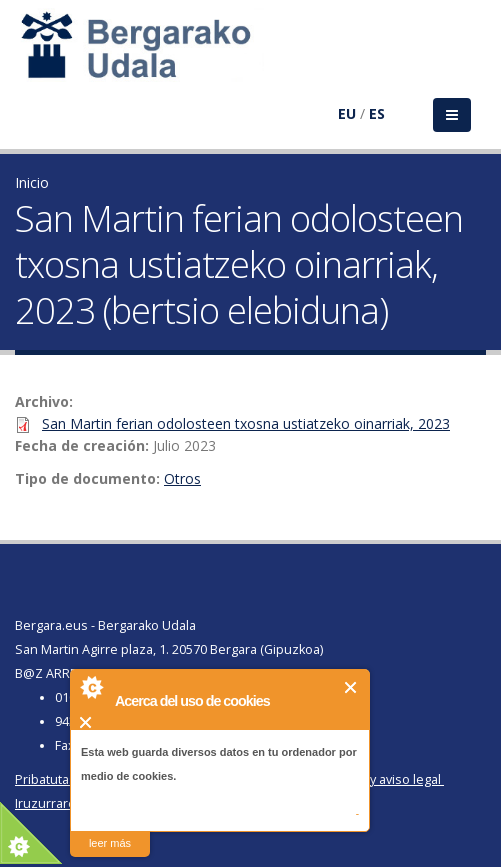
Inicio (32, 182)
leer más (110, 843)
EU (347, 113)
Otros (182, 478)
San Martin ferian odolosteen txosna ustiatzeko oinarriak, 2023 (246, 423)
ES (377, 113)
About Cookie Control (91, 687)
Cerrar (351, 687)
